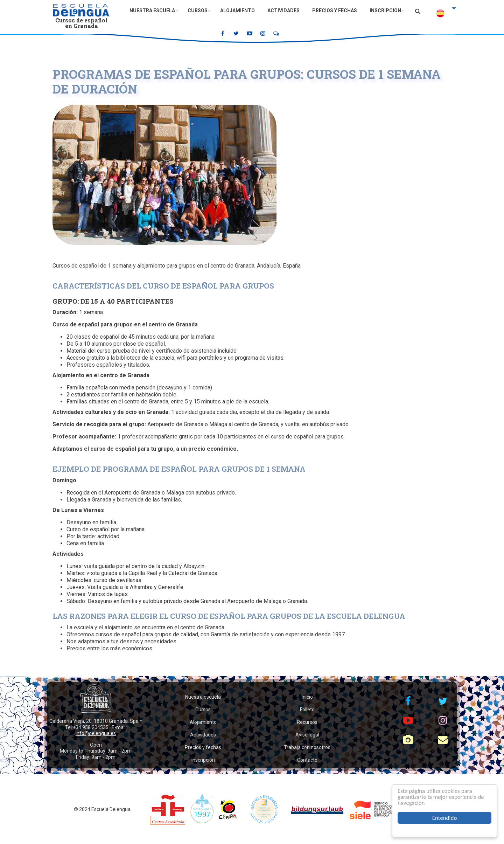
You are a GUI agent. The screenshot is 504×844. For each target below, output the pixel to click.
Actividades (283, 11)
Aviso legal (307, 735)
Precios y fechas (335, 11)
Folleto (307, 710)
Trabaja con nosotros (307, 747)
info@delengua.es (96, 733)
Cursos (198, 11)
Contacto (307, 760)
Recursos (307, 722)
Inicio (307, 697)
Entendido (445, 818)
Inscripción (385, 11)
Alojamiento (237, 11)
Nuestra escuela (152, 11)
